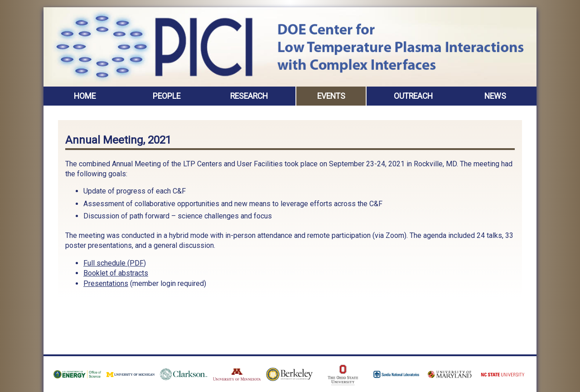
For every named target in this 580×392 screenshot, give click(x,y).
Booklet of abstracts (116, 273)
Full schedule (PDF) (115, 263)
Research (249, 96)
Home (85, 96)
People (167, 96)
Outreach (413, 96)
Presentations (106, 283)
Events (331, 96)
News (495, 96)
